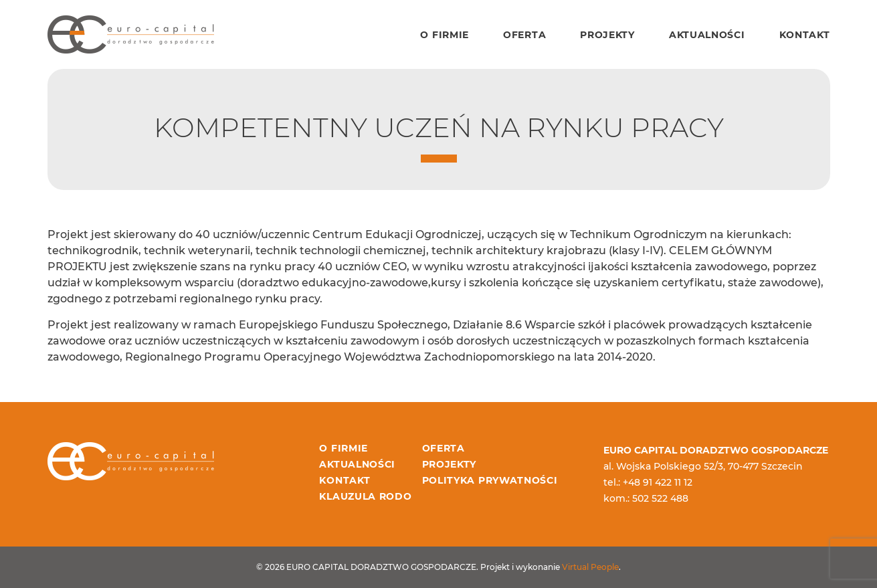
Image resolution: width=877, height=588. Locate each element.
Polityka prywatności (490, 480)
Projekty (607, 35)
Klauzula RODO (365, 496)
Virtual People (590, 567)
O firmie (445, 35)
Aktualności (707, 35)
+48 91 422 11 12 (658, 482)
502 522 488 (660, 498)
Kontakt (805, 35)
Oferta (524, 35)
